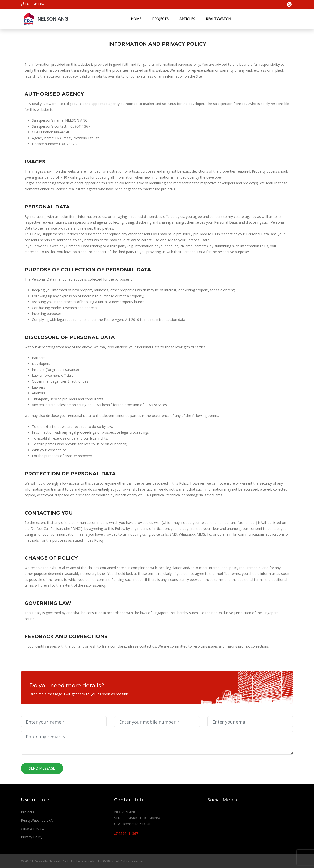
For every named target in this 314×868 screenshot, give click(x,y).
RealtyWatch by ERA (37, 820)
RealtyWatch (218, 19)
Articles (187, 19)
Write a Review (33, 829)
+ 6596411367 (33, 4)
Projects (160, 19)
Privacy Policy (32, 837)
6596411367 (126, 834)
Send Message (42, 768)
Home (136, 19)
